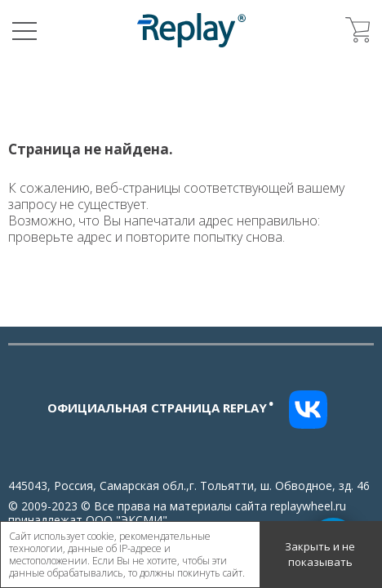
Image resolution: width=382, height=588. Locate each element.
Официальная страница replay (161, 408)
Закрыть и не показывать (320, 555)
